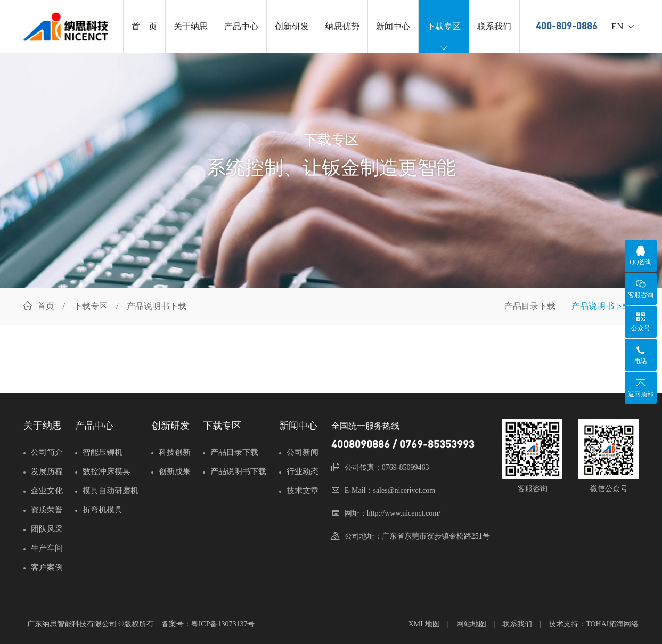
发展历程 (47, 471)
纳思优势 (342, 26)
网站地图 (471, 624)
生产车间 (47, 548)
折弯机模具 (103, 510)
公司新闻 (303, 452)
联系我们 (494, 26)
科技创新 (175, 452)
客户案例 (47, 567)
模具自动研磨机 (111, 491)
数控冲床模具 (107, 471)
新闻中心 (393, 26)
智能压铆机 (103, 452)
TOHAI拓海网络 (612, 624)
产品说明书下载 (601, 306)
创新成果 (175, 471)
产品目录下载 (530, 306)
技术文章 (303, 491)
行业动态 (303, 471)
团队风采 (47, 529)
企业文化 (47, 491)
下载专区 (444, 38)
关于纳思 (191, 26)
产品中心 (241, 26)
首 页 (144, 26)
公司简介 (47, 452)
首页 (46, 306)
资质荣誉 (47, 510)
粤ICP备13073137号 (223, 624)
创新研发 (292, 26)
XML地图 (424, 624)
